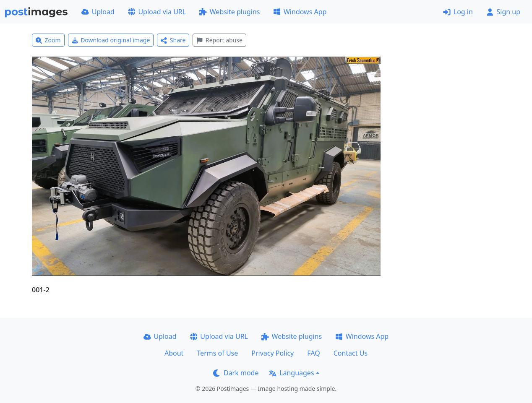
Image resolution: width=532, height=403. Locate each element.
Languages (291, 373)
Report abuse (219, 40)
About (174, 353)
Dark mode (236, 373)
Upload (98, 12)
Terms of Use (217, 353)
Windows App (300, 12)
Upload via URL (157, 12)
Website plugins (229, 12)
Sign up (503, 12)
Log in (458, 12)
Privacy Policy (273, 353)
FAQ (313, 353)
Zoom (48, 40)
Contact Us (351, 353)
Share (173, 40)
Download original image (111, 40)
